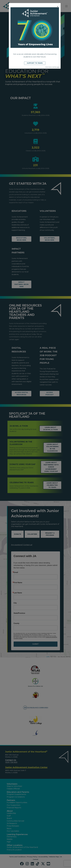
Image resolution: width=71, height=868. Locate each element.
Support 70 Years (35, 63)
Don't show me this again (53, 67)
